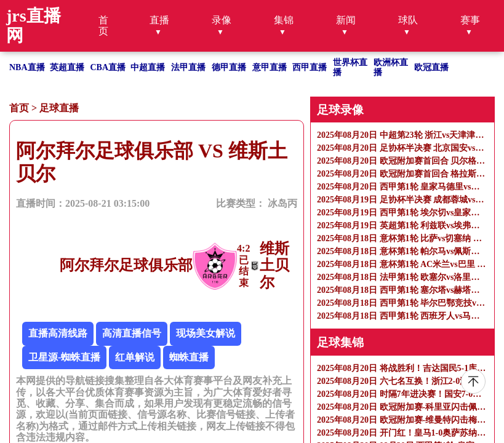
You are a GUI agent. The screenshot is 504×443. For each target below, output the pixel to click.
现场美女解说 (206, 333)
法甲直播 (188, 67)
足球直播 (59, 108)
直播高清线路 (58, 333)
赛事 (470, 20)
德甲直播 (229, 67)
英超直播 (67, 67)
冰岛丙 (282, 203)
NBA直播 (27, 67)
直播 (159, 20)
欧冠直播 (431, 67)
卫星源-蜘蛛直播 (64, 357)
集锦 (284, 20)
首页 (103, 26)
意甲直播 (270, 67)
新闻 (346, 20)
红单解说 (135, 357)
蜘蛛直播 (189, 357)
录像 (222, 20)
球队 (408, 20)
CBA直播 (108, 67)
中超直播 (148, 67)
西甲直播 (310, 67)
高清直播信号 (132, 333)
